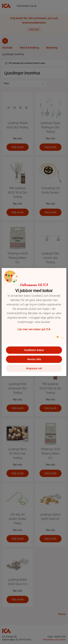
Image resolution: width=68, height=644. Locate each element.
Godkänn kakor (34, 350)
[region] (34, 322)
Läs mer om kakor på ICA (34, 329)
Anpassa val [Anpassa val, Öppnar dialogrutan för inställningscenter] (34, 368)
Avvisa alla (34, 359)
